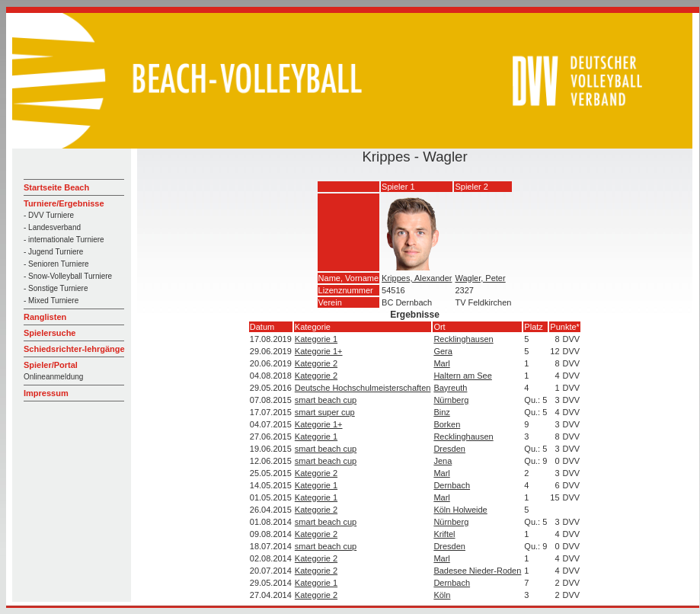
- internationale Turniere (64, 240)
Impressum (46, 393)
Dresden (449, 449)
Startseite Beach (56, 187)
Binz (441, 412)
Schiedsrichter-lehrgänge (74, 349)
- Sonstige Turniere (56, 288)
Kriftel (444, 534)
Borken (447, 424)
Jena (443, 461)
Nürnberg (451, 400)
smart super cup (325, 412)
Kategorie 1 (316, 339)
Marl (441, 363)
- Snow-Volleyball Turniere (68, 276)
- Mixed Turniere (51, 301)
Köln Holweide (460, 510)
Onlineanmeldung (53, 377)
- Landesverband (52, 227)
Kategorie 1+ (319, 351)
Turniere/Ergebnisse (64, 203)
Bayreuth (450, 388)
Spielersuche (50, 333)
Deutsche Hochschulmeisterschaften (363, 388)
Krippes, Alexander (417, 278)
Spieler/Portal (51, 365)
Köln (442, 595)
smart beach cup (326, 400)
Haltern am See (462, 376)
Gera (443, 351)
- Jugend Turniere (53, 252)
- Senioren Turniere (56, 264)
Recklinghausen (463, 339)
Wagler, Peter (480, 278)
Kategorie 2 (316, 363)
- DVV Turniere (49, 215)
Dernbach (452, 485)
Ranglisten (45, 317)
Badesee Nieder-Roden (477, 571)
